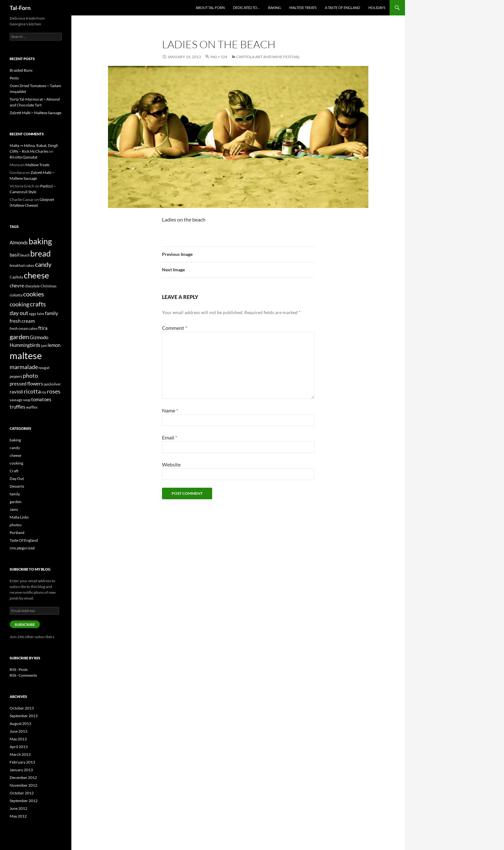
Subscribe (25, 624)
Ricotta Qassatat (23, 157)
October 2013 (22, 708)
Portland (17, 533)
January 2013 (21, 770)
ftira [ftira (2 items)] (43, 328)
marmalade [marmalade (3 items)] (24, 367)
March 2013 (20, 754)
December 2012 (23, 778)
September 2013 (24, 716)
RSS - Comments (23, 675)
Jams (14, 509)
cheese (15, 455)
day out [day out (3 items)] (19, 313)
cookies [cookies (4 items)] (34, 294)
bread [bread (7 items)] (40, 253)
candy (15, 448)
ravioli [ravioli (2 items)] (16, 392)
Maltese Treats (303, 8)
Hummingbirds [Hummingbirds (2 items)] (25, 345)
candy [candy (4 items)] (43, 264)
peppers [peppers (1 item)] (16, 376)
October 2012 (22, 793)
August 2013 (20, 723)
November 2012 (23, 785)
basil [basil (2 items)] (15, 255)
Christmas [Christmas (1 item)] (49, 286)
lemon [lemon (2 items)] (54, 345)
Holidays (377, 8)
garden (16, 502)
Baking (274, 8)
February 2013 (22, 762)
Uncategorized (22, 548)
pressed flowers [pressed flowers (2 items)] (26, 384)
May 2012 (18, 816)
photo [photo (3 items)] (30, 375)
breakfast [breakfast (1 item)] (17, 265)
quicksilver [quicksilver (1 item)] (52, 384)
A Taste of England (342, 8)
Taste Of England (24, 540)
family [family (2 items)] (52, 313)
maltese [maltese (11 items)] (26, 355)
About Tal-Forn (210, 8)
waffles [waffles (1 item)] (32, 407)
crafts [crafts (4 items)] (38, 304)
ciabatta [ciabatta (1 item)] (16, 295)
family (15, 494)
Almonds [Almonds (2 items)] (19, 242)
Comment (175, 328)
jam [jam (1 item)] (44, 345)
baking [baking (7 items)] (40, 241)
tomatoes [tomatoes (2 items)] (41, 399)
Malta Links (19, 517)
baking (15, 440)
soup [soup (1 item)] (27, 400)
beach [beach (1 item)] (25, 255)
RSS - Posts (19, 669)
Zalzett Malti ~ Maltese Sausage (36, 113)
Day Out (17, 479)
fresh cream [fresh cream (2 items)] (22, 321)
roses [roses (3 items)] (54, 391)
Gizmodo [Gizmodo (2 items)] (39, 337)
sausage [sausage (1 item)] (16, 400)
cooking (16, 463)
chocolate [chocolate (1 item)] (32, 286)
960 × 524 (219, 57)
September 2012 (24, 801)
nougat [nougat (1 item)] (44, 368)
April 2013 (19, 747)
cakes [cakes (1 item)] (30, 265)
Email (170, 437)
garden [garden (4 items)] (19, 337)
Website (171, 464)
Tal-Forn (20, 8)
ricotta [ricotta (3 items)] (32, 391)
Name (170, 410)
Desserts (17, 486)
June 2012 (18, 808)
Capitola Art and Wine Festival (268, 57)
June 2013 (18, 731)
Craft (14, 471)
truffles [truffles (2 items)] (18, 407)
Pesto (14, 78)
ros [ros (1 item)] (44, 392)
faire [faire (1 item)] (41, 314)
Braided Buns (21, 70)
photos (16, 525)
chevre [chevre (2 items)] (17, 285)
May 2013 (18, 739)
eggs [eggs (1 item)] (33, 314)
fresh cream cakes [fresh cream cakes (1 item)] (24, 328)
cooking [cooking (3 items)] (19, 304)
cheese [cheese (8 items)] (36, 275)
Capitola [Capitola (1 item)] (16, 277)
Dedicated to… (246, 8)
